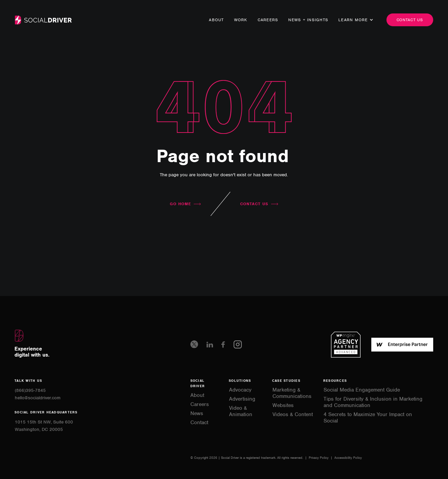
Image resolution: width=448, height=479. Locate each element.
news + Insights (308, 20)
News (197, 414)
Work (241, 20)
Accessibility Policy (348, 458)
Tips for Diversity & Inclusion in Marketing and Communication (373, 402)
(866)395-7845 (30, 390)
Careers (268, 20)
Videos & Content (293, 415)
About (216, 20)
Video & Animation (241, 411)
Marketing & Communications (292, 393)
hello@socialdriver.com (38, 398)
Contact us (410, 20)
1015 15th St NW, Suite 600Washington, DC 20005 (44, 426)
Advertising (242, 399)
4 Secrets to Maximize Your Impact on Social (368, 418)
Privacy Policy (319, 458)
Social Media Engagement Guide (362, 390)
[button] (353, 20)
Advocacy (240, 390)
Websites (283, 406)
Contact (199, 423)
